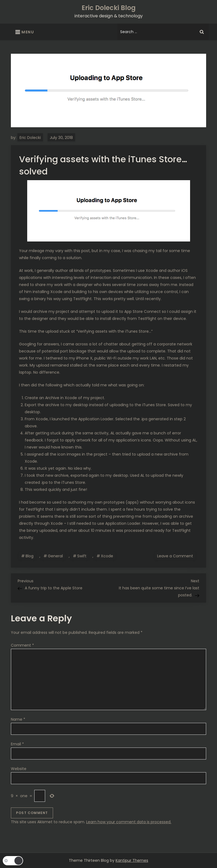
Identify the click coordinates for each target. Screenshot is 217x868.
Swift (82, 556)
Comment (22, 645)
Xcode (107, 556)
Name (18, 719)
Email (17, 744)
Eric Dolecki (30, 138)
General (55, 556)
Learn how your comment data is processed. (129, 822)
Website (19, 769)
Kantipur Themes (132, 860)
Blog (30, 556)
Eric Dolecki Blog (109, 8)
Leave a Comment (176, 556)
